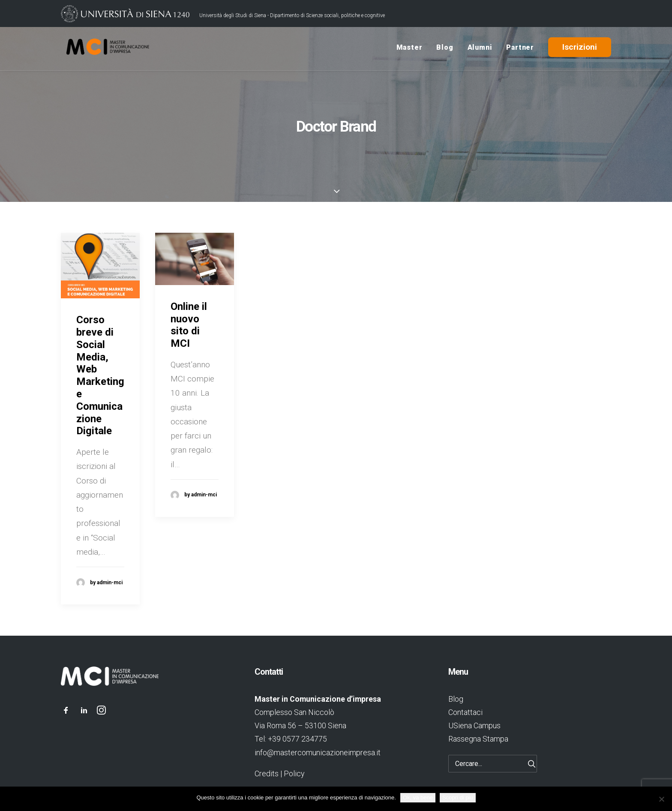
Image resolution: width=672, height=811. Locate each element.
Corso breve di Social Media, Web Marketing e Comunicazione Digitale (100, 375)
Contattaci (465, 712)
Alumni (480, 49)
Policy (294, 773)
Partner (520, 49)
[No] (661, 799)
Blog (445, 49)
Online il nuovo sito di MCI (189, 325)
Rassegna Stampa (478, 739)
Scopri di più (458, 797)
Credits (267, 773)
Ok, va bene (418, 797)
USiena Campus (474, 725)
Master (409, 49)
